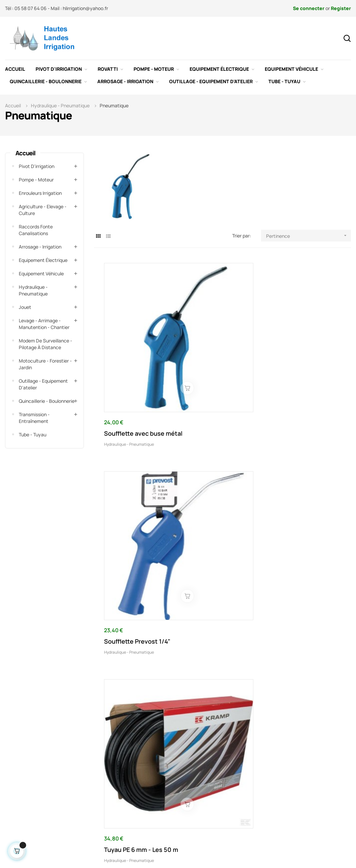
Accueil (25, 153)
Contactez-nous (188, 739)
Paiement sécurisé (251, 749)
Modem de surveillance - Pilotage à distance (45, 344)
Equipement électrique (43, 260)
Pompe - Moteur (36, 180)
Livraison (240, 739)
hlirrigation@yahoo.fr (316, 788)
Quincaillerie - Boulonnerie (47, 401)
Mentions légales (249, 759)
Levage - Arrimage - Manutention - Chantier (44, 324)
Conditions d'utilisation (255, 769)
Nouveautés (123, 739)
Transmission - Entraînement (34, 418)
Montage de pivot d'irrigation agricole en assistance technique (194, 809)
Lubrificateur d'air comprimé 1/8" (215, 486)
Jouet (25, 307)
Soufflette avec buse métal (134, 354)
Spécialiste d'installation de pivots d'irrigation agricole (200, 754)
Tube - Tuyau (33, 435)
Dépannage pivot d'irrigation (189, 834)
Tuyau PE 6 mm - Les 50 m (305, 354)
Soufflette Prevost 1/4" (216, 354)
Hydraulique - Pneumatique (33, 290)
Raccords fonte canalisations (36, 230)
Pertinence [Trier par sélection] (309, 236)
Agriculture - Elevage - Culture (43, 210)
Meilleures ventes (129, 759)
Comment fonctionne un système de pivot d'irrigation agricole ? (197, 779)
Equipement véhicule (41, 274)
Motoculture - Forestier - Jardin (45, 364)
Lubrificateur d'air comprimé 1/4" (130, 486)
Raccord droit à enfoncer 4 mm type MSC (133, 619)
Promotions (122, 749)
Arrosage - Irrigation (40, 247)
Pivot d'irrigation (37, 166)
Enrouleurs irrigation (40, 193)
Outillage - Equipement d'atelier (43, 384)
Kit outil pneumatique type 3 (307, 486)
